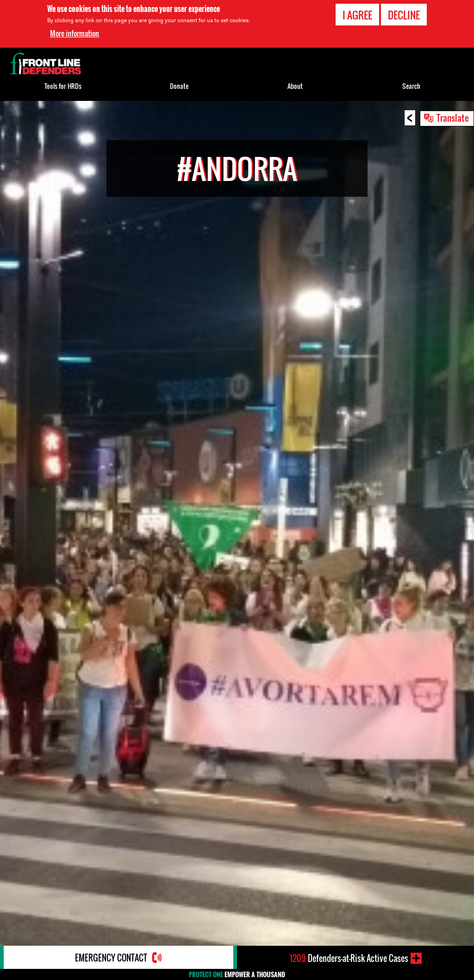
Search (411, 86)
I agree (357, 15)
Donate (179, 86)
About (295, 86)
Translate (453, 118)
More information (75, 33)
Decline (404, 15)
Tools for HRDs (63, 86)
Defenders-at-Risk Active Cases (349, 958)
